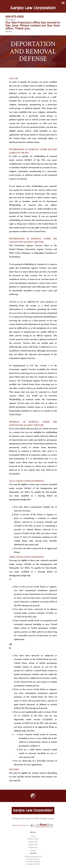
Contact (33, 850)
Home (33, 836)
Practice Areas (33, 842)
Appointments (33, 845)
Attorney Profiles (33, 839)
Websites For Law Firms (20, 825)
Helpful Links (33, 847)
